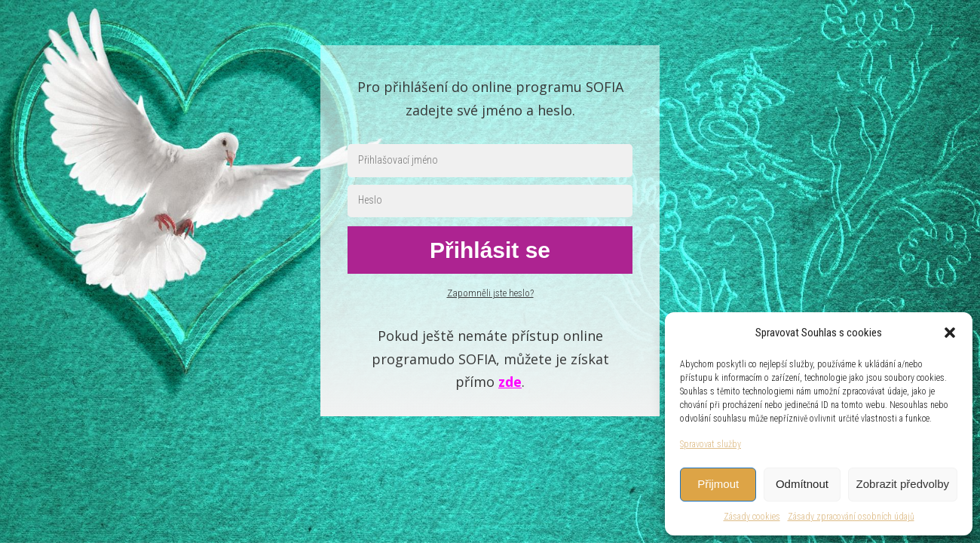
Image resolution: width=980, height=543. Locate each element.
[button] (950, 333)
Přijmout (718, 484)
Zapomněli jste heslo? (490, 293)
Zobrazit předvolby (903, 484)
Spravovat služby (710, 444)
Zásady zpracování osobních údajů (851, 517)
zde (510, 382)
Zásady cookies (752, 517)
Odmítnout (802, 484)
